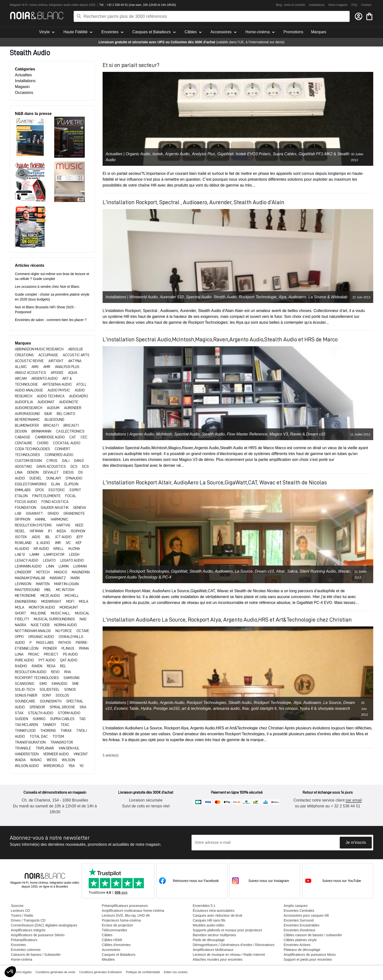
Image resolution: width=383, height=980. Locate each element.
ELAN (56, 484)
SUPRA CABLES (63, 719)
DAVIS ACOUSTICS (52, 467)
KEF (79, 543)
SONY (47, 695)
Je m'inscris (356, 842)
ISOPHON (78, 531)
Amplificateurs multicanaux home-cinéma (133, 911)
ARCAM (21, 379)
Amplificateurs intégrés (28, 930)
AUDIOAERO (79, 396)
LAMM (35, 555)
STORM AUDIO (69, 713)
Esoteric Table (126, 708)
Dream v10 (316, 434)
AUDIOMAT (46, 402)
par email (353, 800)
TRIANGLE (23, 748)
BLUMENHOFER (27, 425)
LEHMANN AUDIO (29, 566)
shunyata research (334, 708)
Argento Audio (177, 154)
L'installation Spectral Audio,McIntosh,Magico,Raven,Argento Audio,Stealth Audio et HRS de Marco (220, 339)
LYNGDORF (24, 572)
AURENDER (73, 408)
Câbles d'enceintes (116, 945)
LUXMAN (80, 566)
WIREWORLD (54, 766)
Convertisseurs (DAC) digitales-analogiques (44, 925)
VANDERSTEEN (27, 754)
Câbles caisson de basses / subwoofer (313, 935)
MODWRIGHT (52, 601)
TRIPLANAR (45, 748)
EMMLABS (23, 490)
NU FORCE (64, 631)
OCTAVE (83, 631)
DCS (74, 467)
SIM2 (43, 684)
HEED (79, 525)
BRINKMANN (42, 431)
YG (81, 766)
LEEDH (74, 555)
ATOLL (81, 384)
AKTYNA (75, 361)
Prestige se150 (166, 708)
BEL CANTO (66, 414)
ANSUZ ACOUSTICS (31, 373)
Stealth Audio (225, 297)
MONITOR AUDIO (42, 607)
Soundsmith (51, 701)
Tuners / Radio (22, 915)
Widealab (339, 297)
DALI (66, 461)
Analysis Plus (203, 154)
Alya (282, 297)
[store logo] (37, 16)
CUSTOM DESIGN (29, 461)
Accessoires (111, 950)
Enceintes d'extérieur (299, 930)
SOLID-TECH (25, 690)
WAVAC (37, 760)
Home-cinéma (21, 959)
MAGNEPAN (81, 572)
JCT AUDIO (64, 537)
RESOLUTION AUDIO (31, 672)
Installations (317, 5)
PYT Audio (47, 660)
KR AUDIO (42, 549)
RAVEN (37, 666)
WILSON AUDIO (27, 766)
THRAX (66, 731)
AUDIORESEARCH (29, 408)
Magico (61, 572)
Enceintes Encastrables (301, 925)
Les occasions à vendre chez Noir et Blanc (47, 287)
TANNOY (50, 725)
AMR (47, 367)
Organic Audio (138, 154)
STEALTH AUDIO (41, 713)
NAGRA (21, 625)
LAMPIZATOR (54, 555)
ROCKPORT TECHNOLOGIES (37, 678)
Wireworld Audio (144, 297)
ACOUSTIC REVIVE (30, 361)
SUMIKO (39, 719)
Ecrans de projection (117, 925)
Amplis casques (295, 906)
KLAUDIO (22, 549)
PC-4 (167, 577)
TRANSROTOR (62, 742)
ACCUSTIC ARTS (76, 355)
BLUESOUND (54, 420)
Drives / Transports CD (28, 920)
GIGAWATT (35, 513)
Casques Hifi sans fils (209, 920)
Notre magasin (338, 5)
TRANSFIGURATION (31, 742)
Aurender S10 (172, 297)
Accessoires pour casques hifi (306, 915)
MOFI (71, 601)
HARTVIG (64, 525)
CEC (84, 437)
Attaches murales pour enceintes (217, 959)
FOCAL (71, 496)
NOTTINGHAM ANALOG (33, 631)
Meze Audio (51, 596)
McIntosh (164, 434)
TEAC (65, 725)
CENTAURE (24, 443)
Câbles (107, 935)
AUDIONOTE (69, 402)
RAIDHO (21, 666)
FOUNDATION (26, 508)
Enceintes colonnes (26, 950)
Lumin (64, 566)
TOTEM (58, 736)
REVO (56, 672)
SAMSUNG (72, 678)
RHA (68, 672)
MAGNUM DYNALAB (30, 578)
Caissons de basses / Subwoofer (36, 955)
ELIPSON (71, 484)
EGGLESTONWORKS (31, 484)
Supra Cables (285, 154)
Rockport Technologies (149, 571)
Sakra (292, 571)
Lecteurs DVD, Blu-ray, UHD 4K (126, 915)
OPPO (20, 637)
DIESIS (69, 472)
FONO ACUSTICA (55, 502)
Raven (296, 434)
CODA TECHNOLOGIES (33, 449)
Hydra (146, 708)
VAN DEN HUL (69, 748)
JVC (69, 543)
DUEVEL (36, 478)
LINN (50, 566)
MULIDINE (39, 613)
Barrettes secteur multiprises (214, 935)
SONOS (70, 690)
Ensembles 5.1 (204, 906)
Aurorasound (28, 414)
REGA (52, 666)
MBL (48, 590)
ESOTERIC (57, 490)
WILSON (68, 760)
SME (75, 684)
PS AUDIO (70, 654)
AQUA (73, 373)
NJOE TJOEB (41, 625)
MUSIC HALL (61, 613)
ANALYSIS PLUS (67, 367)
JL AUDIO (43, 543)
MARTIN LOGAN (66, 584)
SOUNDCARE (25, 701)
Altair (280, 571)
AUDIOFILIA (24, 402)
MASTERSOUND (28, 590)
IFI (50, 531)
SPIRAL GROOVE (63, 707)
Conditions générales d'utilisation (101, 972)
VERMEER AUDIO (56, 754)
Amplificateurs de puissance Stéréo (37, 935)
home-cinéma (38, 5)
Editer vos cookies (176, 972)
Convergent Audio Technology (132, 577)
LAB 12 (20, 555)
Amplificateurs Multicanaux (213, 950)
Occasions (24, 93)
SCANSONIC (25, 684)
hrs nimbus (288, 708)
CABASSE (23, 437)
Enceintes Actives (297, 945)
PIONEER (50, 648)
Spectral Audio (199, 297)
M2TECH (43, 572)
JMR (58, 543)
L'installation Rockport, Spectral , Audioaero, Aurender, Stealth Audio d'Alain (193, 202)
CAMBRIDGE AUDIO (50, 437)
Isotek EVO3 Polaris (253, 154)
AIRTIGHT (56, 361)
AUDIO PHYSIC (59, 390)
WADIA (21, 760)
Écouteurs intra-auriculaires (213, 911)
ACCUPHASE (49, 355)
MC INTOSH (65, 590)
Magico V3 (279, 434)
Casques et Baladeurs (118, 955)
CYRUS (52, 461)
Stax (20, 713)
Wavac (344, 571)
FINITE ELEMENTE (47, 496)
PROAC (34, 654)
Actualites (23, 75)
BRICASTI (52, 425)
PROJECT (52, 654)
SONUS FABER (27, 695)
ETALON (22, 496)
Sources (17, 906)
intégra (53, 5)
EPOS (40, 490)
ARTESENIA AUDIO (57, 384)
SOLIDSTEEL (50, 690)
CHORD (43, 443)
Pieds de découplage (208, 940)
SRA (83, 707)
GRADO (54, 513)
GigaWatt (225, 154)
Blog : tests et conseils (291, 5)
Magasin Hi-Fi (19, 5)
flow (245, 708)
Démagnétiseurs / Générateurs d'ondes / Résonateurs (233, 945)
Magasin (22, 87)
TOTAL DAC (39, 736)
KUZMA (74, 549)
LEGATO (50, 560)
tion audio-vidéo (68, 5)
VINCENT (81, 754)
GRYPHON (23, 519)
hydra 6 (306, 708)
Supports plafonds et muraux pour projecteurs (227, 930)
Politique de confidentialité (143, 972)
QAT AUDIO (69, 660)
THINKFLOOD (26, 731)
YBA (72, 766)
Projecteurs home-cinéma (121, 920)
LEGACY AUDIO (27, 560)
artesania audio (227, 708)
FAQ (354, 5)
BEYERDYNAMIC (28, 420)
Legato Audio (72, 560)
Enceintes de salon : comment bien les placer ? (51, 320)
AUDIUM (53, 408)
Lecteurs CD (20, 911)
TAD (82, 719)
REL (63, 666)
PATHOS (65, 643)
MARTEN (43, 584)
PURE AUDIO (25, 660)
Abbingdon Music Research (40, 349)
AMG (35, 367)
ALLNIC (21, 367)
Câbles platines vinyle (300, 940)
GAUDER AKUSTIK (55, 508)
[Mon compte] (359, 16)
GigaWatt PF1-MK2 (316, 154)
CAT (73, 437)
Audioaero (297, 297)
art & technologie (196, 708)
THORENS (48, 731)
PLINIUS (68, 648)
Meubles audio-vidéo (208, 925)
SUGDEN (22, 719)
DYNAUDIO (74, 478)
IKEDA (62, 531)
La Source (317, 297)
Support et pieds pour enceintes (308, 959)
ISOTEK (21, 537)
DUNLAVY (54, 478)
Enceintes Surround (298, 920)
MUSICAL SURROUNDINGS (55, 619)
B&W (49, 414)
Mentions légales (21, 972)
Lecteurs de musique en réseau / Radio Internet (229, 955)
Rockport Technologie (258, 297)
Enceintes (18, 945)
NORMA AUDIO (66, 625)
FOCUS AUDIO (26, 502)
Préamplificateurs (24, 940)
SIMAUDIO (60, 684)
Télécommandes (114, 930)
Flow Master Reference (247, 434)
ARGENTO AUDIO (45, 379)
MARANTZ (58, 578)
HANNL (41, 519)
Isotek (158, 154)
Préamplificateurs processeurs (125, 906)
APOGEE (58, 373)
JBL (48, 537)
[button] (10, 972)
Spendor (38, 707)
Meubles (108, 959)
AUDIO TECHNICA (51, 396)
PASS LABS (45, 643)
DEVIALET (51, 472)
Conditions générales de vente (55, 972)
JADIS (36, 537)
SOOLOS (62, 695)
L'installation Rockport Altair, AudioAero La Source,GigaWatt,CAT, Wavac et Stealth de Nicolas (215, 482)
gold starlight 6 (264, 708)
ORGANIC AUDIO (42, 637)
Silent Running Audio (318, 571)
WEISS (52, 760)
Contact (366, 5)
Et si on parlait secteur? (131, 65)
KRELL (59, 549)
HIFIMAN (37, 531)
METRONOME (26, 596)
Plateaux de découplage (302, 950)
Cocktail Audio (67, 443)
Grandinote (74, 513)
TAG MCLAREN (27, 725)
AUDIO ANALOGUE (29, 390)
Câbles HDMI (112, 940)
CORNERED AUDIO (59, 455)
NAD (83, 619)
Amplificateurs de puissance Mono (309, 955)
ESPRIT (75, 490)
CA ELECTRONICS (70, 431)
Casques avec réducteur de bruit (217, 915)
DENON (33, 472)
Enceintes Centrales (299, 911)
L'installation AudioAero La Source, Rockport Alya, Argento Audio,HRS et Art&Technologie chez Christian (227, 620)
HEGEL (20, 531)
